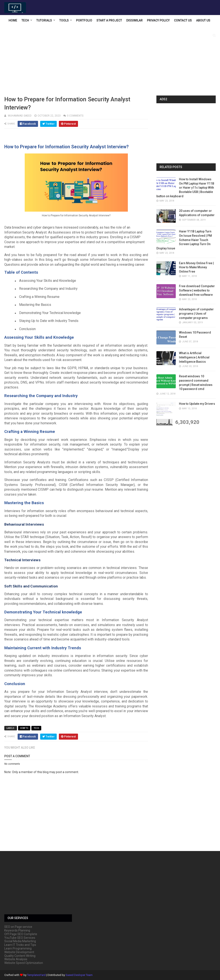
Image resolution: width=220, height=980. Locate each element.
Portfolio (84, 20)
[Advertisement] (110, 61)
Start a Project (109, 20)
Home (13, 20)
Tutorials (44, 20)
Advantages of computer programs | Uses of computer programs (196, 313)
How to (24, 728)
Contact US (183, 20)
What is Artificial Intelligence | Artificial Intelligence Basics (194, 357)
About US (203, 20)
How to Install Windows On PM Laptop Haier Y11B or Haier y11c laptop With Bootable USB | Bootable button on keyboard (185, 188)
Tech (25, 20)
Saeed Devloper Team (79, 975)
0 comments (75, 116)
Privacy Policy (158, 20)
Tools (64, 20)
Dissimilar (134, 20)
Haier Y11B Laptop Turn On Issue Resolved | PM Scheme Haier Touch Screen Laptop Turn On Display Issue (184, 240)
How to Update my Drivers (197, 404)
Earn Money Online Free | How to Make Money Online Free (196, 267)
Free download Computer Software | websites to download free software (197, 290)
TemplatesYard (36, 975)
